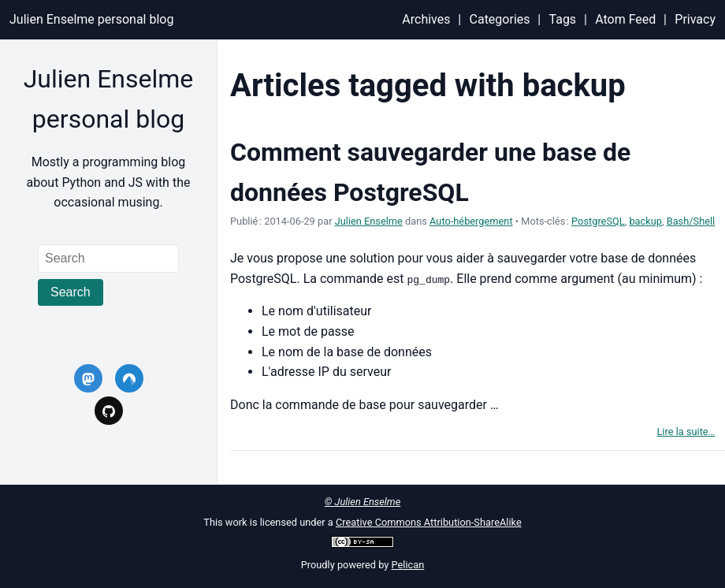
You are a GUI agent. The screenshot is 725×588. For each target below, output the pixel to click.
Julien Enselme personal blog (91, 19)
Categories (500, 19)
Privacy (695, 19)
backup (645, 221)
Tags (563, 19)
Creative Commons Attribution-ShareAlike (429, 522)
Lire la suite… (686, 432)
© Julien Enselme (363, 502)
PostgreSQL (598, 221)
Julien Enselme (369, 221)
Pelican (408, 565)
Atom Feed (625, 19)
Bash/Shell (691, 221)
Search (71, 292)
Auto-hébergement (471, 221)
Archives (426, 19)
